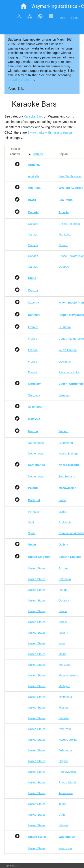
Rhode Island (67, 782)
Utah (61, 815)
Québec (64, 267)
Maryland (64, 665)
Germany (34, 395)
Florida (63, 590)
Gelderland (66, 443)
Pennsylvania (67, 772)
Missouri (64, 708)
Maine (62, 654)
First (75, 18)
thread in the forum (21, 80)
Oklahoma (65, 750)
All (63, 18)
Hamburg (64, 395)
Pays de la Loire (69, 372)
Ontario (63, 245)
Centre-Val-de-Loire (71, 339)
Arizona (63, 568)
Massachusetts (68, 675)
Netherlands (36, 443)
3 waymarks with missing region (50, 132)
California (65, 579)
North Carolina (68, 740)
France (32, 339)
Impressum (11, 865)
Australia (34, 176)
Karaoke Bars (33, 116)
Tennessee (66, 793)
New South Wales (70, 176)
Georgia (64, 600)
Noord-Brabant (68, 454)
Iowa (61, 643)
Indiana (63, 633)
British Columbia (69, 224)
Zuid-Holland (67, 476)
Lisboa (63, 512)
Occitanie (65, 362)
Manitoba (64, 235)
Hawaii (63, 611)
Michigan (64, 686)
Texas (62, 804)
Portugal (33, 512)
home (24, 6)
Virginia (63, 825)
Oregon (63, 761)
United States (37, 568)
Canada (33, 224)
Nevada (64, 718)
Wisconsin (65, 848)
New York (65, 729)
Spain (32, 522)
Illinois (62, 622)
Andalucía (65, 522)
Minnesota (65, 697)
